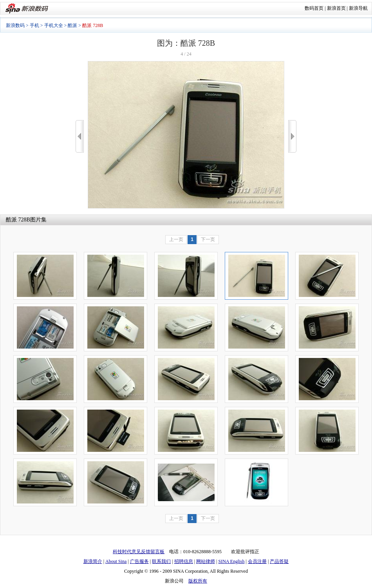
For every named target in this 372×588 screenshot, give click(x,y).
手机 (34, 25)
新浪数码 (15, 25)
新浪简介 (93, 561)
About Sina (116, 561)
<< (80, 136)
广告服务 (139, 561)
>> (292, 136)
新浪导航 (358, 8)
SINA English (231, 561)
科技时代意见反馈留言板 (139, 552)
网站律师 (206, 561)
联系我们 (161, 561)
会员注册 (257, 561)
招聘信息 (184, 561)
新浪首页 (336, 8)
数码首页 (314, 8)
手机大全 (54, 25)
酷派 (72, 25)
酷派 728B (18, 220)
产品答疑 (279, 561)
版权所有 (198, 581)
